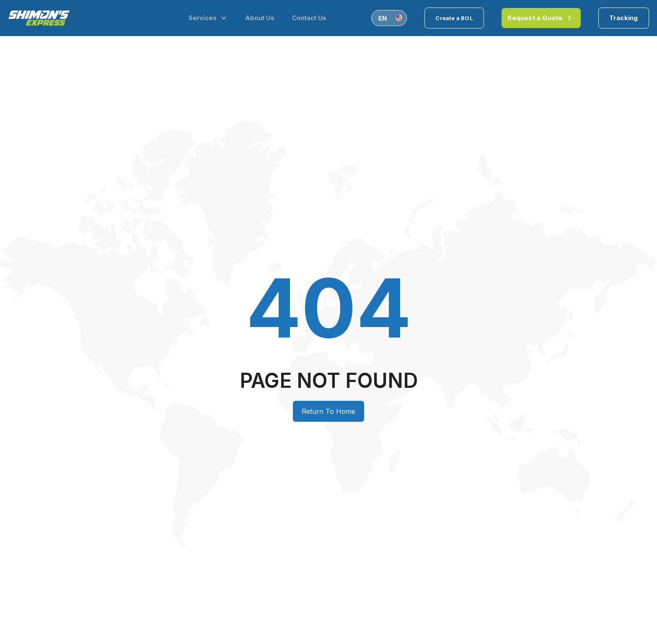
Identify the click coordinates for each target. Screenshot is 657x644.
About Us (260, 18)
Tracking (624, 18)
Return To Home (328, 411)
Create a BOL (454, 18)
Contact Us (309, 18)
